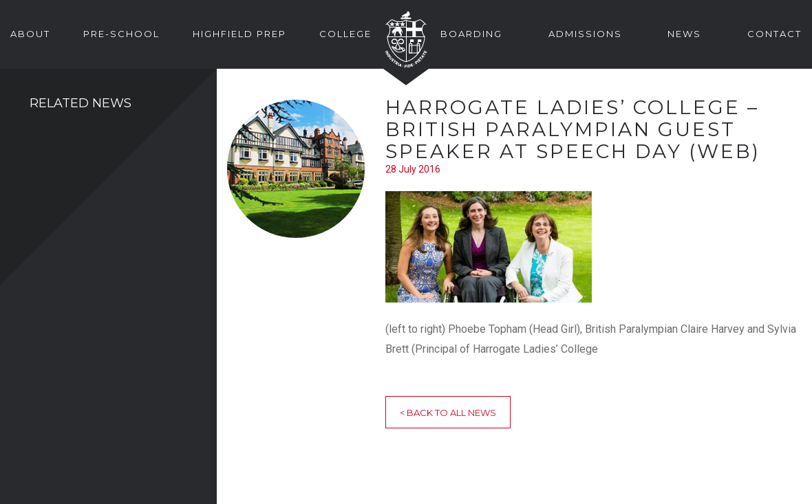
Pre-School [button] (121, 34)
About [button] (30, 34)
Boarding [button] (471, 34)
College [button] (345, 34)
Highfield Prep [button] (239, 34)
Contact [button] (774, 34)
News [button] (684, 34)
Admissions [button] (585, 34)
